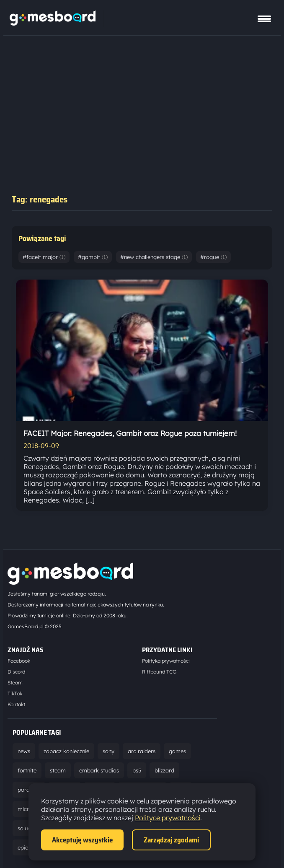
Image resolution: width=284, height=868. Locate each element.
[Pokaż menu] (264, 19)
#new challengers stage (154, 257)
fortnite (27, 770)
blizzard (164, 770)
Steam (15, 683)
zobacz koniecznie (66, 751)
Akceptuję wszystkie (82, 840)
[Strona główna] (53, 23)
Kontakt (16, 704)
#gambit (93, 257)
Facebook (19, 661)
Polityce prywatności (168, 818)
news (24, 751)
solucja (27, 828)
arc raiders (142, 751)
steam (58, 770)
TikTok (15, 693)
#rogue (213, 257)
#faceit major (44, 257)
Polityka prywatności (166, 661)
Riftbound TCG (159, 672)
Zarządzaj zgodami (171, 840)
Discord (16, 672)
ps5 (137, 770)
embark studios (99, 770)
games (177, 751)
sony (108, 751)
